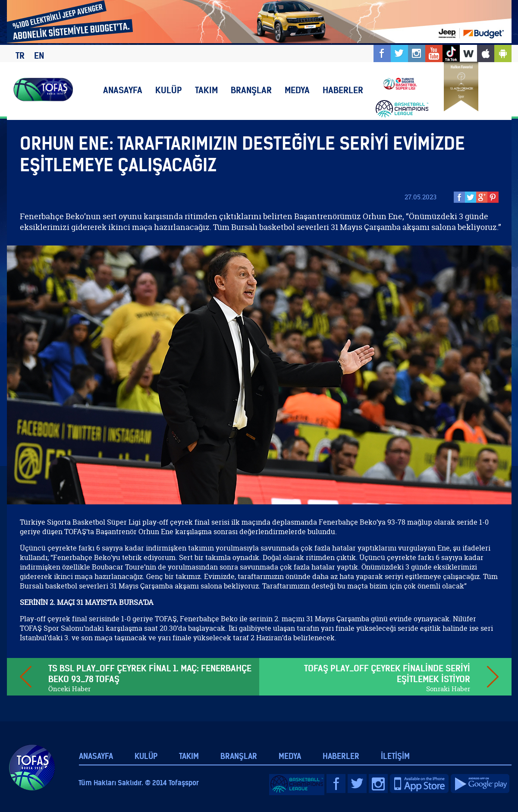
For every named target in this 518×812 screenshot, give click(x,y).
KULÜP (169, 90)
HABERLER (343, 90)
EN (39, 55)
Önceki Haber (69, 689)
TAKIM (206, 90)
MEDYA (297, 90)
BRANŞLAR (251, 90)
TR (20, 55)
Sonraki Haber (448, 689)
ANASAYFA (123, 90)
